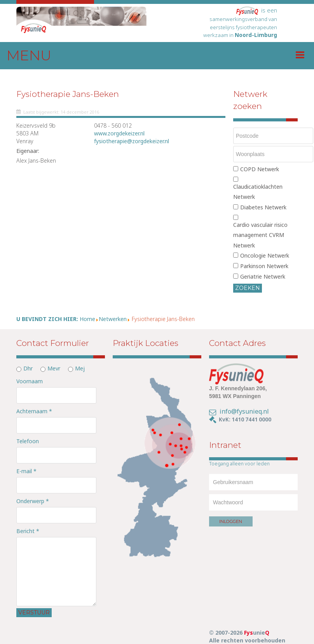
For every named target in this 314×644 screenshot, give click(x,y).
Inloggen (231, 521)
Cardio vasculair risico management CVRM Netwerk (260, 235)
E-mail (26, 471)
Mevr (54, 368)
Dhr (28, 368)
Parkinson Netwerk (264, 266)
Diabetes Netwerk (263, 207)
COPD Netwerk (260, 169)
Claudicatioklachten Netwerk (258, 192)
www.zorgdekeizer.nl (119, 133)
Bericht (28, 531)
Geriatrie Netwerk (263, 276)
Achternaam (34, 411)
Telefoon (28, 441)
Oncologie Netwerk (265, 255)
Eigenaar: (28, 151)
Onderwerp (33, 501)
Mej (80, 368)
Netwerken (113, 319)
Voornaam (30, 381)
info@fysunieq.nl (244, 411)
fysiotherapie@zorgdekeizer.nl (132, 141)
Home (87, 319)
